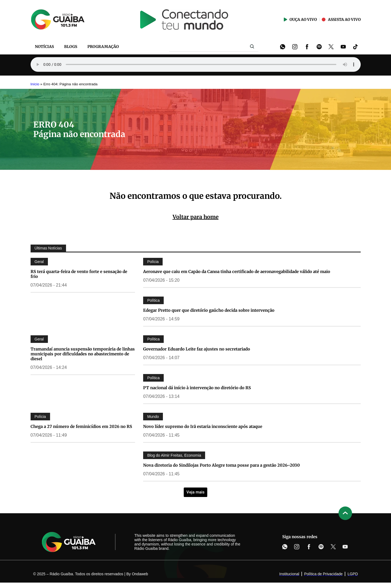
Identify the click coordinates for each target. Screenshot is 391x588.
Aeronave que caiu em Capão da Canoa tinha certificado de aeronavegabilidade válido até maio (237, 272)
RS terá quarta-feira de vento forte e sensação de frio (79, 274)
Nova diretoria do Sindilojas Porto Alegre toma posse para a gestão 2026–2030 (221, 465)
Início (35, 84)
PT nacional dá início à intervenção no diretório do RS (197, 388)
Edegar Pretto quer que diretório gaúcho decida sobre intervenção (209, 310)
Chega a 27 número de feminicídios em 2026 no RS (81, 426)
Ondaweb (140, 574)
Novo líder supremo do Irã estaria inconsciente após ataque (203, 426)
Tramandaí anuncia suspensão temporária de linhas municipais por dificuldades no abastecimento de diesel (83, 354)
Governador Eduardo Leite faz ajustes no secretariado (197, 349)
